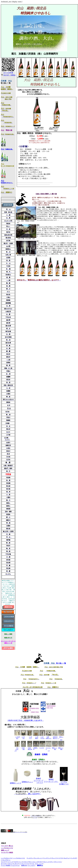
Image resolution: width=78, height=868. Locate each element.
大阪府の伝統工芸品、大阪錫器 (26, 720)
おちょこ (27, 782)
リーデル (64, 782)
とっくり (15, 783)
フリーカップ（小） (51, 782)
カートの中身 (8, 73)
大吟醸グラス (64, 784)
